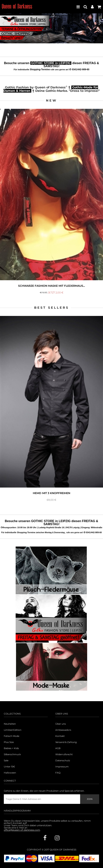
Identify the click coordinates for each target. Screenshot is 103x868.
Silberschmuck (12, 754)
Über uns (61, 724)
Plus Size (9, 742)
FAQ (58, 773)
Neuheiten (10, 724)
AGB (58, 748)
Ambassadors (63, 730)
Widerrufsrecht (64, 754)
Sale (6, 761)
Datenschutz (63, 761)
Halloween (10, 773)
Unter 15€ (9, 767)
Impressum (62, 767)
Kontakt (60, 736)
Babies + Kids (11, 748)
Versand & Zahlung (66, 742)
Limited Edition (13, 730)
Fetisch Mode (12, 736)
